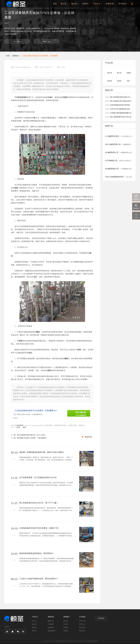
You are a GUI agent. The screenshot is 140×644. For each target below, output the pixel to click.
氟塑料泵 (51, 621)
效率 (79, 350)
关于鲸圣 (123, 5)
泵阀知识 (16, 56)
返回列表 (85, 437)
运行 (35, 277)
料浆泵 (34, 631)
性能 (65, 97)
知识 (30, 353)
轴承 (18, 28)
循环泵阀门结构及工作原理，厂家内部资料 (32, 438)
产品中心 (99, 5)
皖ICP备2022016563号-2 (77, 641)
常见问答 (82, 628)
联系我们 (82, 631)
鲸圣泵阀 (20, 426)
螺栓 (38, 332)
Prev (13, 41)
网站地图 (88, 641)
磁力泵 (78, 5)
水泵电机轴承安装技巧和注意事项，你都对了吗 (40, 528)
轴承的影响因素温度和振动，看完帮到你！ (38, 554)
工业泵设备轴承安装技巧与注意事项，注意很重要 (42, 56)
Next (33, 41)
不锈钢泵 (51, 624)
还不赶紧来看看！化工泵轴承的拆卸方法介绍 (39, 478)
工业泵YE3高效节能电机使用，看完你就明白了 (40, 579)
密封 (49, 371)
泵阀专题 (111, 5)
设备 (21, 97)
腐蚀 (66, 359)
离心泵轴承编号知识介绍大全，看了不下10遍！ (40, 503)
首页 (59, 5)
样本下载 (82, 621)
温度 (16, 188)
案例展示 (66, 617)
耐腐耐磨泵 (52, 631)
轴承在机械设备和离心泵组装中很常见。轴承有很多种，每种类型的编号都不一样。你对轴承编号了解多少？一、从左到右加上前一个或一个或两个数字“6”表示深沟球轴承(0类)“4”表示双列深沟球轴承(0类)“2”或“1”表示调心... (46, 511)
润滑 (21, 341)
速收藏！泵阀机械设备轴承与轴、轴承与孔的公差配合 (43, 453)
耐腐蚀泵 (51, 628)
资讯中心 (82, 624)
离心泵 (67, 5)
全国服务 (101, 618)
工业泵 (13, 28)
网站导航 (95, 641)
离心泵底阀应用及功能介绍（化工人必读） (32, 435)
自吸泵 (88, 5)
